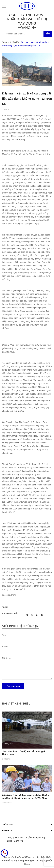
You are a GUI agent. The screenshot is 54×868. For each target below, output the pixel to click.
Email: (5, 647)
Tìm (48, 34)
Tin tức (16, 42)
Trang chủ (7, 42)
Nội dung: (6, 658)
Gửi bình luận (13, 686)
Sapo (27, 864)
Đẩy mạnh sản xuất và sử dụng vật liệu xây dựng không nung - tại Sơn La (27, 99)
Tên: (4, 635)
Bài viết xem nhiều (16, 704)
